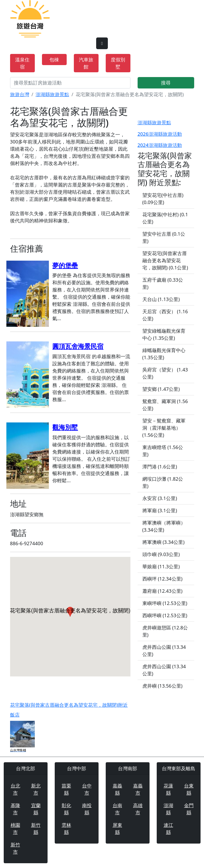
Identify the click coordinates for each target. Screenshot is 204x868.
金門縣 (189, 809)
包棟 (54, 60)
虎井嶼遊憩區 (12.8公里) (165, 631)
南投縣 (87, 809)
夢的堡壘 (65, 265)
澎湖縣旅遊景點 (52, 94)
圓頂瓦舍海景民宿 (78, 346)
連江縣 (168, 829)
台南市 (117, 809)
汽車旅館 (86, 63)
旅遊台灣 (20, 94)
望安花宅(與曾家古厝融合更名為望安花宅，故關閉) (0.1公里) (165, 260)
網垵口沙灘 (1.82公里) (163, 482)
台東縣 (189, 789)
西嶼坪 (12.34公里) (163, 579)
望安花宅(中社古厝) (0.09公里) (163, 199)
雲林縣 (66, 829)
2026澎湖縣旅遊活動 (160, 134)
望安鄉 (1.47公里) (161, 389)
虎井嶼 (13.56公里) (163, 686)
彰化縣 (66, 809)
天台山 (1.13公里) (161, 299)
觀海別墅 (65, 427)
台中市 (87, 789)
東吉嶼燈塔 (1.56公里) (163, 451)
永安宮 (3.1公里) (160, 498)
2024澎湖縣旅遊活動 (160, 145)
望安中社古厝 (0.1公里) (164, 237)
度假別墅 (118, 63)
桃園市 (15, 829)
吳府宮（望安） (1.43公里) (165, 373)
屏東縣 (117, 829)
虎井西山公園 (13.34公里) (164, 651)
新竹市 (15, 848)
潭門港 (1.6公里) (160, 467)
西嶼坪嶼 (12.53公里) (165, 615)
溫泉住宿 (22, 63)
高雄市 (138, 809)
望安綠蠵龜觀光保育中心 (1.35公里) (164, 334)
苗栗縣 (66, 789)
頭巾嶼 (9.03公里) (161, 554)
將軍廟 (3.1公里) (160, 510)
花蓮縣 (168, 789)
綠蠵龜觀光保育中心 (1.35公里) (164, 354)
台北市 (15, 789)
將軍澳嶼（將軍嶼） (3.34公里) (164, 526)
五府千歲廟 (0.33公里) (163, 283)
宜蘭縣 (36, 809)
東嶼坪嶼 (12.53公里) (165, 603)
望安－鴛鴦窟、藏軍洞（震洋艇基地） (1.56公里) (164, 428)
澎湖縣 (168, 809)
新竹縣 (36, 829)
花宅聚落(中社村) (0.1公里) (165, 218)
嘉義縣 (117, 789)
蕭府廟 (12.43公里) (163, 591)
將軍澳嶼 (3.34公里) (163, 542)
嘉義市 (138, 789)
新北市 (36, 789)
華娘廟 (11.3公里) (161, 566)
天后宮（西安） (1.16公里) (165, 315)
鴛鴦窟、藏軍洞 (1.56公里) (165, 405)
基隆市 (15, 809)
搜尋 (166, 83)
